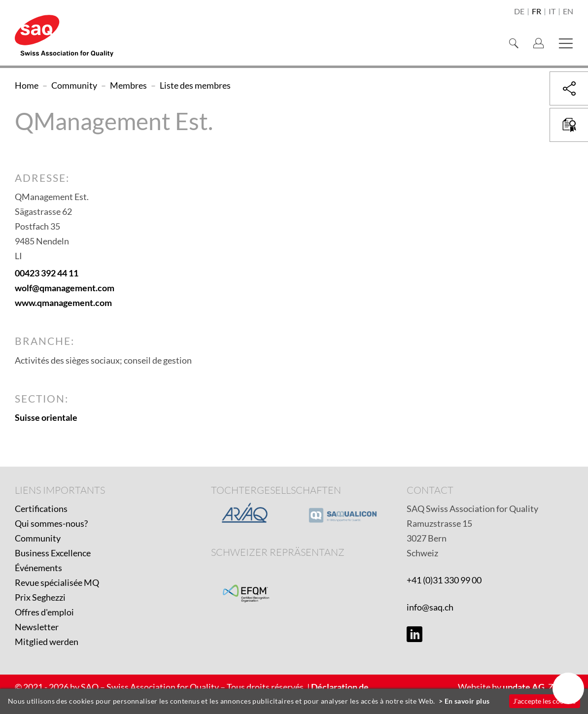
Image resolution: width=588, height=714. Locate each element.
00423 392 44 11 (47, 273)
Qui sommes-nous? (51, 523)
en (568, 12)
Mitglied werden (47, 642)
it (552, 12)
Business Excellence (53, 553)
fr (536, 12)
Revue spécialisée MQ (57, 582)
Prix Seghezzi (40, 597)
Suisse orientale (46, 417)
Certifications (41, 509)
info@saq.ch (430, 607)
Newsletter (37, 627)
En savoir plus (467, 701)
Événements (38, 568)
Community (38, 538)
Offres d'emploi (44, 612)
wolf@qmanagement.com (65, 288)
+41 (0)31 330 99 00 (444, 580)
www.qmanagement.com (63, 303)
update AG (524, 687)
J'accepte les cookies (544, 701)
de (519, 12)
